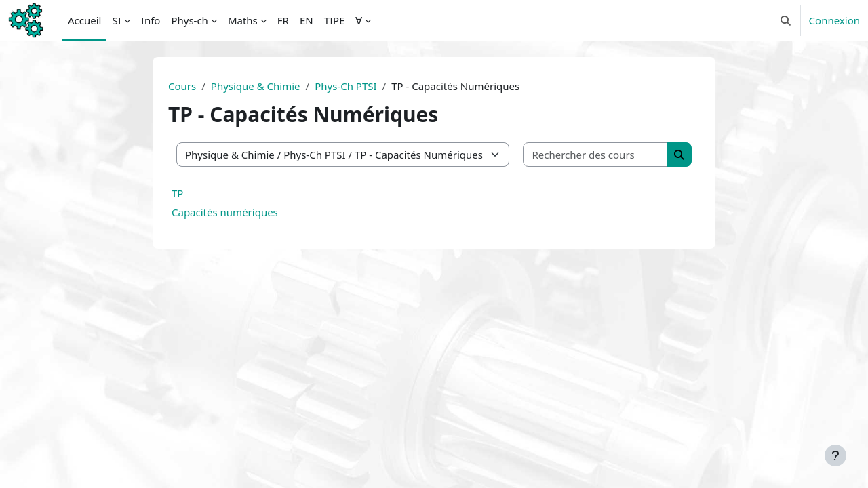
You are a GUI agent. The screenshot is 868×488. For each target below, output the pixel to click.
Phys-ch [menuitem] (189, 20)
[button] (786, 20)
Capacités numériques (225, 212)
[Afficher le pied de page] (835, 455)
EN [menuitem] (307, 20)
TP (177, 193)
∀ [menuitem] (359, 20)
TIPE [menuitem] (335, 20)
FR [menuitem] (283, 20)
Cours (182, 86)
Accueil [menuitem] (84, 20)
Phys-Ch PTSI (346, 86)
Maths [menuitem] (243, 20)
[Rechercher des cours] (595, 155)
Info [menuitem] (151, 20)
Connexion (834, 20)
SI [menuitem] (116, 20)
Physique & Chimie (256, 86)
